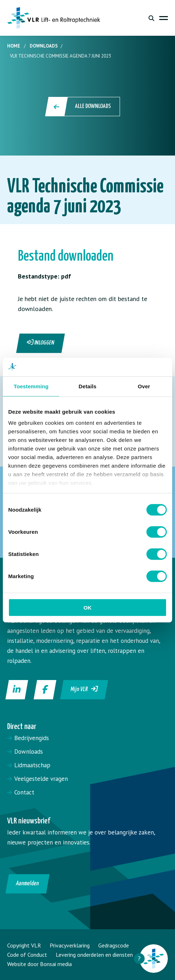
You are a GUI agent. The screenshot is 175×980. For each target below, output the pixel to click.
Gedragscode (114, 945)
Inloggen (41, 343)
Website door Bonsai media (39, 964)
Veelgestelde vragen (41, 779)
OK (88, 608)
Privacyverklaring (70, 945)
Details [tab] (87, 386)
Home (14, 46)
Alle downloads (83, 107)
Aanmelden (28, 884)
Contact (24, 792)
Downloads (44, 46)
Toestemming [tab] (31, 386)
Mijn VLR (84, 689)
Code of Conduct (27, 955)
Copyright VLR (24, 945)
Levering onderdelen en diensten (94, 955)
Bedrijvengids (32, 738)
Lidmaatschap (32, 765)
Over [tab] (144, 386)
